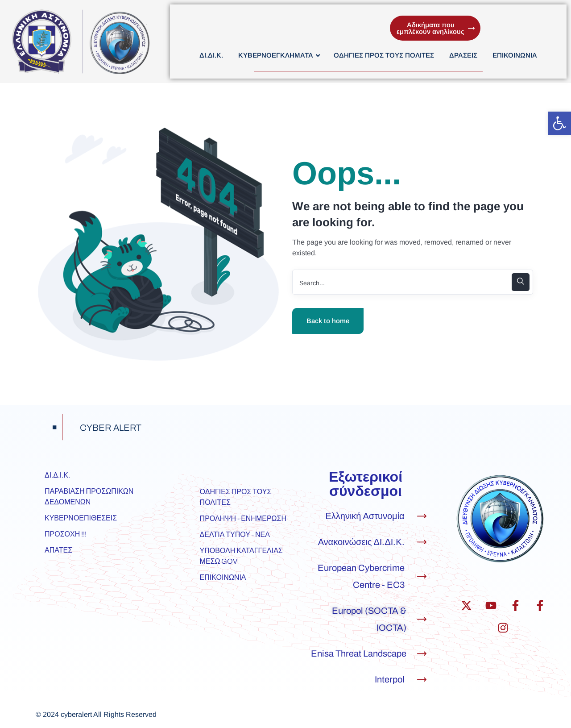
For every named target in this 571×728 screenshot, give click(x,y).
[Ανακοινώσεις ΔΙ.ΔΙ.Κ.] (422, 542)
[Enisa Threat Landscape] (422, 654)
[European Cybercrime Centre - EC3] (422, 576)
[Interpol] (422, 680)
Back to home (328, 321)
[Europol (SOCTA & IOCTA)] (422, 619)
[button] (559, 123)
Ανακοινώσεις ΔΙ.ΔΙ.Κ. (361, 542)
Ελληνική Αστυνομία (365, 516)
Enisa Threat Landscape (359, 653)
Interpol (390, 679)
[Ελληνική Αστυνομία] (422, 516)
